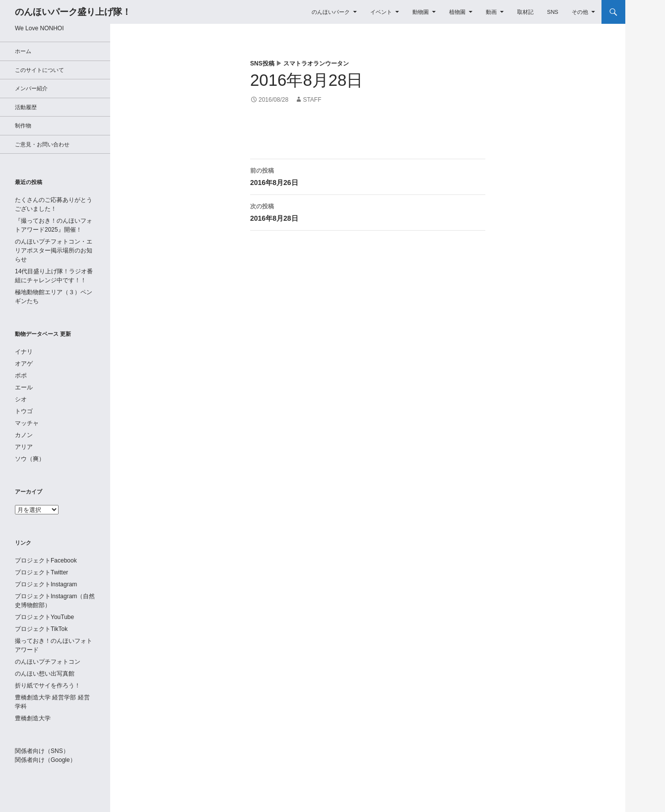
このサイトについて (39, 70)
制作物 (23, 125)
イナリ (24, 352)
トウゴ (24, 411)
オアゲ (24, 364)
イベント (381, 12)
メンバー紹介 (31, 88)
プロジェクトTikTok (41, 629)
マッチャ (27, 423)
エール (24, 387)
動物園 (421, 12)
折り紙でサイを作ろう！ (48, 686)
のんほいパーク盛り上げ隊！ (73, 12)
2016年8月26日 (368, 176)
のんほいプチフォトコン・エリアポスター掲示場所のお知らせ (54, 250)
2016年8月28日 (368, 211)
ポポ (21, 375)
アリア (24, 447)
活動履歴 (26, 107)
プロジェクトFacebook (46, 561)
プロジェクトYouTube (44, 617)
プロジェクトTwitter (41, 572)
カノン (24, 435)
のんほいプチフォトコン (48, 662)
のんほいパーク (331, 12)
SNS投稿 (262, 63)
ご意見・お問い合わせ (42, 144)
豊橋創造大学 (33, 718)
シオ (21, 399)
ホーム (23, 51)
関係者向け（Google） (45, 760)
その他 (580, 12)
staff (312, 100)
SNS (553, 12)
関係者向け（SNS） (42, 751)
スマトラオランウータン (316, 63)
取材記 (525, 12)
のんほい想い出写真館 (45, 674)
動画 (491, 12)
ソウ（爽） (30, 459)
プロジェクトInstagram (46, 584)
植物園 (457, 12)
